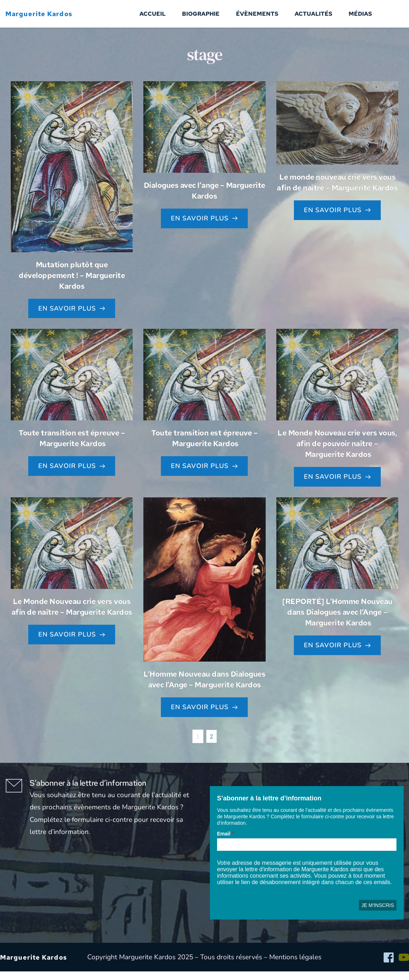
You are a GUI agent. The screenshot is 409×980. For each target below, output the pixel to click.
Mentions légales (295, 966)
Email (224, 842)
